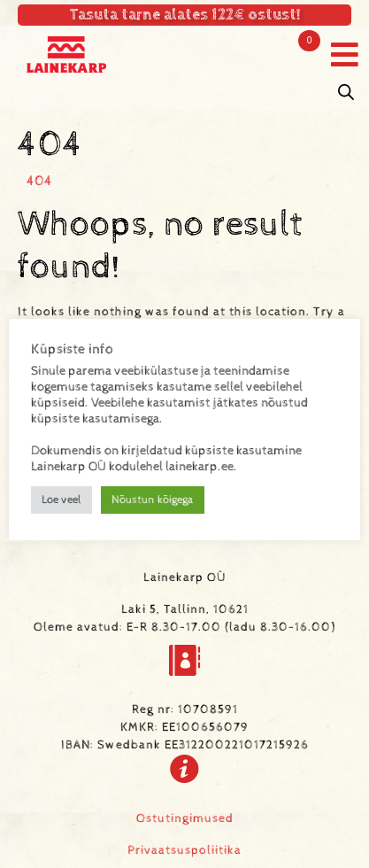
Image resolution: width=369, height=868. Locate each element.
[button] (345, 54)
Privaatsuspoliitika (184, 850)
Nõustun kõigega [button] (153, 500)
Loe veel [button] (61, 500)
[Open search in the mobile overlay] (346, 93)
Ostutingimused (185, 818)
